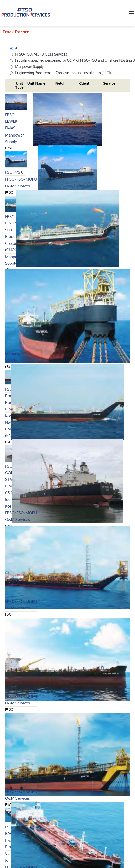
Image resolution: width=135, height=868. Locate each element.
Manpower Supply (27, 66)
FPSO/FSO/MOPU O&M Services (38, 54)
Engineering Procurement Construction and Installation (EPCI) (60, 73)
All (14, 48)
